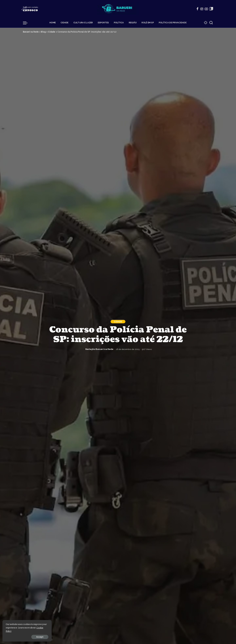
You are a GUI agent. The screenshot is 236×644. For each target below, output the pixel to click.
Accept (40, 637)
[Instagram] (202, 9)
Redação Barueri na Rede (99, 349)
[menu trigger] (27, 23)
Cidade (118, 322)
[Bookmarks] (211, 9)
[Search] (211, 23)
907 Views (147, 349)
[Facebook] (197, 9)
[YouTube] (206, 9)
